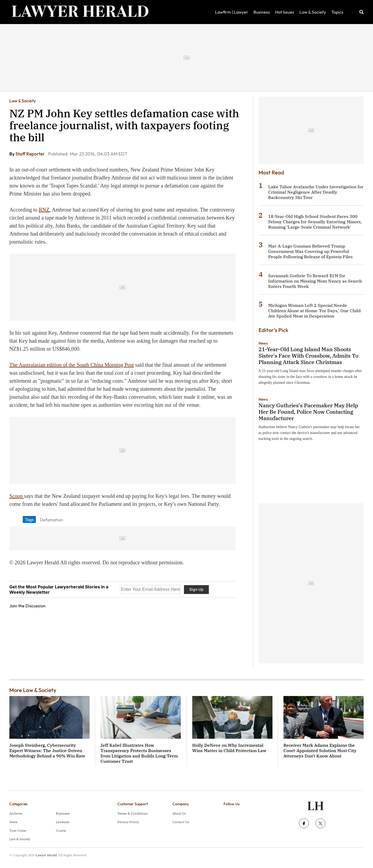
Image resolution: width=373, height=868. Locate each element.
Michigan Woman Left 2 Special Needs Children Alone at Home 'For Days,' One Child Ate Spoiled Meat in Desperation (314, 311)
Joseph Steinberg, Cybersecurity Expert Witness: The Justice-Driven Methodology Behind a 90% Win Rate (47, 750)
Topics (337, 12)
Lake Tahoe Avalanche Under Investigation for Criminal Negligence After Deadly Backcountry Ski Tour (316, 192)
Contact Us (181, 822)
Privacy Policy (128, 822)
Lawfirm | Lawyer (232, 12)
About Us (179, 813)
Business (262, 12)
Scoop (17, 496)
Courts (61, 830)
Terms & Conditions (132, 813)
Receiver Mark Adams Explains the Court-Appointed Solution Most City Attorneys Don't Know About (320, 750)
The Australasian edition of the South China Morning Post (72, 365)
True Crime (18, 830)
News (263, 343)
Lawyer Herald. (47, 855)
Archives (16, 813)
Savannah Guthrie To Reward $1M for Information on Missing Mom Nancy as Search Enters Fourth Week (315, 281)
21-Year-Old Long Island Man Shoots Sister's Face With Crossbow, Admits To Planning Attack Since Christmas (308, 356)
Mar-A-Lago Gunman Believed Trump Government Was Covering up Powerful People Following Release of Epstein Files (310, 251)
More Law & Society (33, 690)
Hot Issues (285, 12)
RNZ (44, 210)
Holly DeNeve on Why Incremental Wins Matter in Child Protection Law (229, 748)
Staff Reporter (30, 154)
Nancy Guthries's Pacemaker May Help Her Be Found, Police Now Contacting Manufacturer (308, 412)
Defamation (51, 520)
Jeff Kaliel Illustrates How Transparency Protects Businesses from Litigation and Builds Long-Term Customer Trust (139, 753)
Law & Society (313, 12)
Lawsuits (63, 822)
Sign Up (196, 589)
